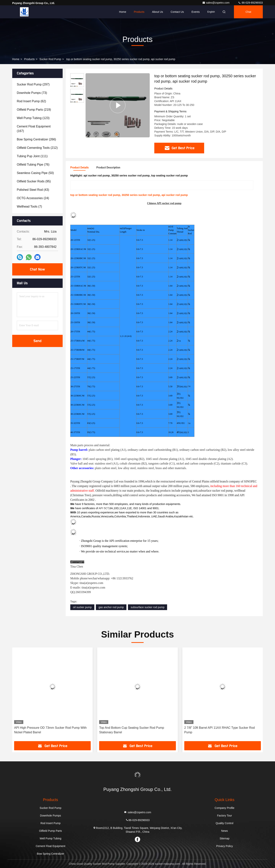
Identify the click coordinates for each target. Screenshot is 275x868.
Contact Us (177, 12)
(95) (34, 181)
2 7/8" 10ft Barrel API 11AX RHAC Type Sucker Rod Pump (220, 730)
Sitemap (224, 838)
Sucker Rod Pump (50, 59)
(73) (32, 93)
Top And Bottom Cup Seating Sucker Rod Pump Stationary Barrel (132, 730)
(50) (35, 173)
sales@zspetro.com (216, 3)
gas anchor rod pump (111, 607)
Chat (248, 12)
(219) (34, 110)
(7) (29, 207)
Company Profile (225, 808)
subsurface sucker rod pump (148, 607)
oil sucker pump (82, 607)
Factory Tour (225, 816)
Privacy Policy (224, 846)
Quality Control (224, 823)
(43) (33, 190)
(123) (33, 118)
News (224, 831)
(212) (37, 148)
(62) (31, 101)
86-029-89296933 (250, 3)
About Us (158, 12)
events (196, 12)
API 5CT (104, 508)
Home (123, 12)
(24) (33, 198)
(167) (34, 129)
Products (139, 12)
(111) (32, 156)
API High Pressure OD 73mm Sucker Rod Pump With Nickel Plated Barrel (50, 730)
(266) (36, 139)
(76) (33, 165)
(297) (33, 84)
